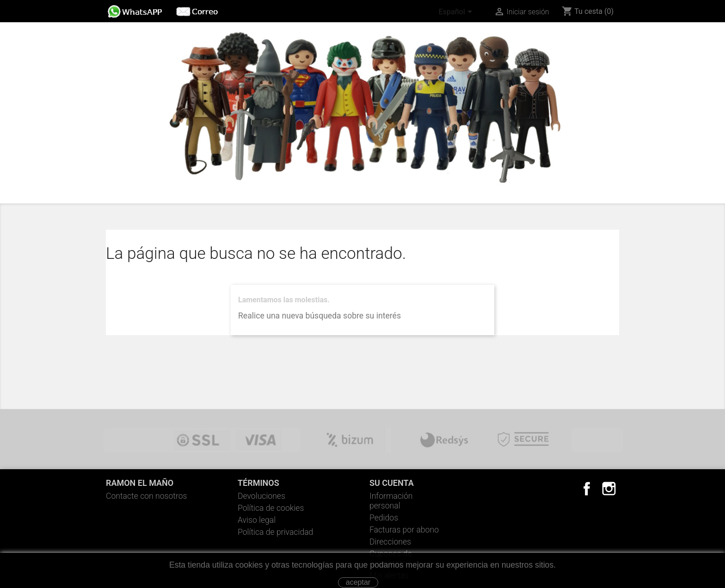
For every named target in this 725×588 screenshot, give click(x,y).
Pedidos (384, 518)
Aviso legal (257, 520)
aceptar (358, 582)
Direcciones (390, 542)
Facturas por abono (404, 530)
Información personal (391, 501)
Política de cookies (271, 508)
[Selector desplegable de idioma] (457, 12)
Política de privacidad (275, 532)
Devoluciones (261, 496)
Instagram (609, 489)
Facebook (587, 489)
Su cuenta (392, 483)
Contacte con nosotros (147, 496)
